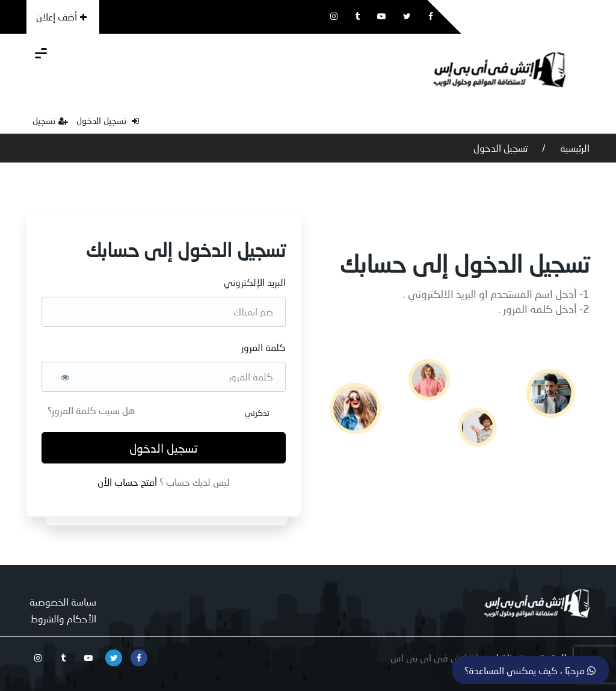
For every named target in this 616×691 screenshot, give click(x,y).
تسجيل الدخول (108, 120)
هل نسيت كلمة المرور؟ (91, 410)
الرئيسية (574, 148)
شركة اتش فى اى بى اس (441, 658)
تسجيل (50, 120)
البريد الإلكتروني (255, 282)
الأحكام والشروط (63, 618)
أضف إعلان (61, 17)
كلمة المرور (263, 347)
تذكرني (257, 413)
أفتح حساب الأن (128, 482)
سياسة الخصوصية (63, 602)
